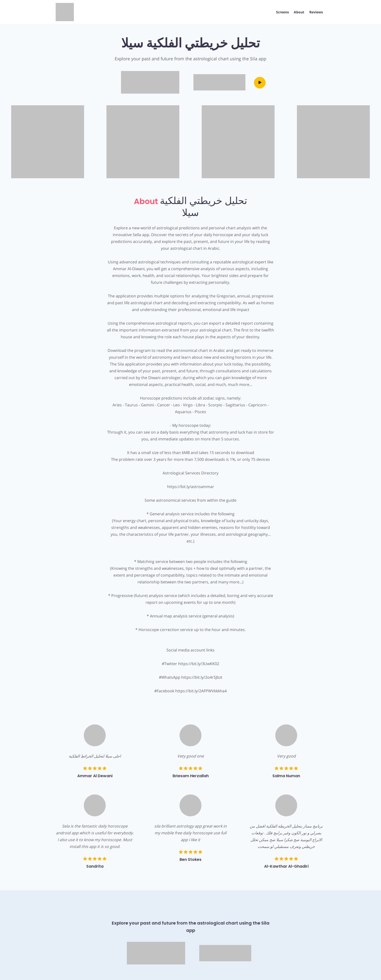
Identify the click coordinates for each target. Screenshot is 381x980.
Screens (281, 12)
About (298, 12)
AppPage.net (316, 971)
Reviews (316, 12)
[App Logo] (65, 12)
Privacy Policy (66, 971)
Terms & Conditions (96, 971)
